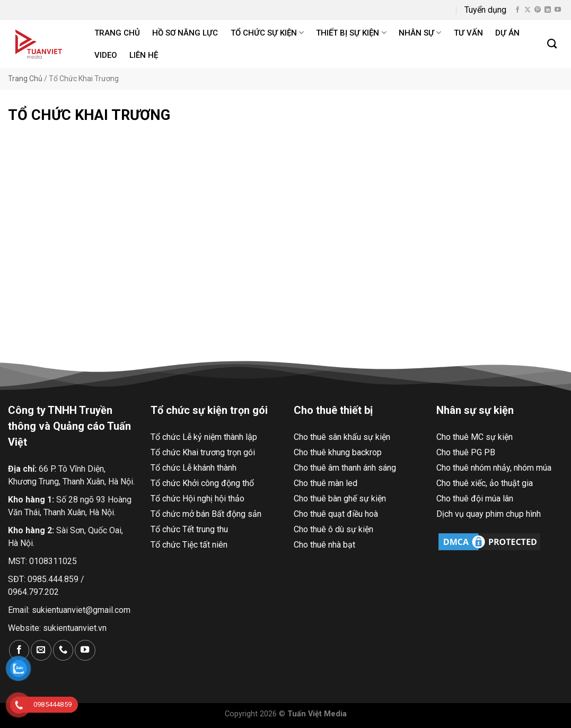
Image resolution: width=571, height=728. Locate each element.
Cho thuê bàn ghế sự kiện (340, 499)
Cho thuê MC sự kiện (475, 437)
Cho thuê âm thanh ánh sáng (345, 468)
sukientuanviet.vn (75, 628)
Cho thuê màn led (326, 483)
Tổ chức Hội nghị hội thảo (197, 499)
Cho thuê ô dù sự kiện (333, 529)
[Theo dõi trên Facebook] (517, 10)
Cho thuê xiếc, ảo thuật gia (485, 483)
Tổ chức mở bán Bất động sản (206, 514)
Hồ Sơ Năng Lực (185, 33)
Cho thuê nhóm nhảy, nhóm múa (494, 468)
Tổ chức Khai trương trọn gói (203, 452)
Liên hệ (144, 55)
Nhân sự (420, 33)
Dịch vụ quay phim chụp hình (489, 514)
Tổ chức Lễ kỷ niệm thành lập (204, 437)
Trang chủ (117, 33)
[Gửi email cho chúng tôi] (41, 650)
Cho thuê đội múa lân (475, 499)
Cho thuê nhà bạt (324, 545)
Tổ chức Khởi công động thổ (202, 483)
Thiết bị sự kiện (351, 33)
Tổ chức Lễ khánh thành (194, 468)
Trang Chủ (25, 79)
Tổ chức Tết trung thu (189, 529)
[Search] (552, 44)
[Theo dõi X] (528, 10)
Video (106, 55)
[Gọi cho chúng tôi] (63, 650)
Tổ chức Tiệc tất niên (189, 545)
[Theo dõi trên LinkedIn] (548, 10)
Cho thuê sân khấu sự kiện (342, 437)
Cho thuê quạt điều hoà (336, 514)
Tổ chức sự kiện (267, 33)
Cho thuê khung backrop (338, 452)
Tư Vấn (468, 33)
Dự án (507, 33)
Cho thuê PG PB (466, 452)
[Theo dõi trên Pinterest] (538, 10)
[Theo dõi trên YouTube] (558, 10)
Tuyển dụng (485, 10)
